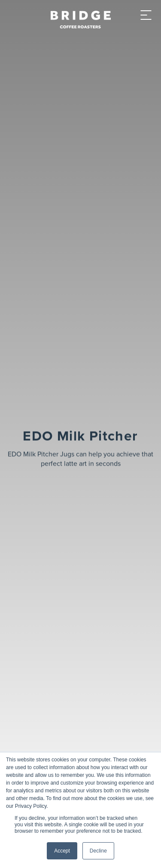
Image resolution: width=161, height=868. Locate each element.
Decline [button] (98, 851)
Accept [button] (62, 851)
